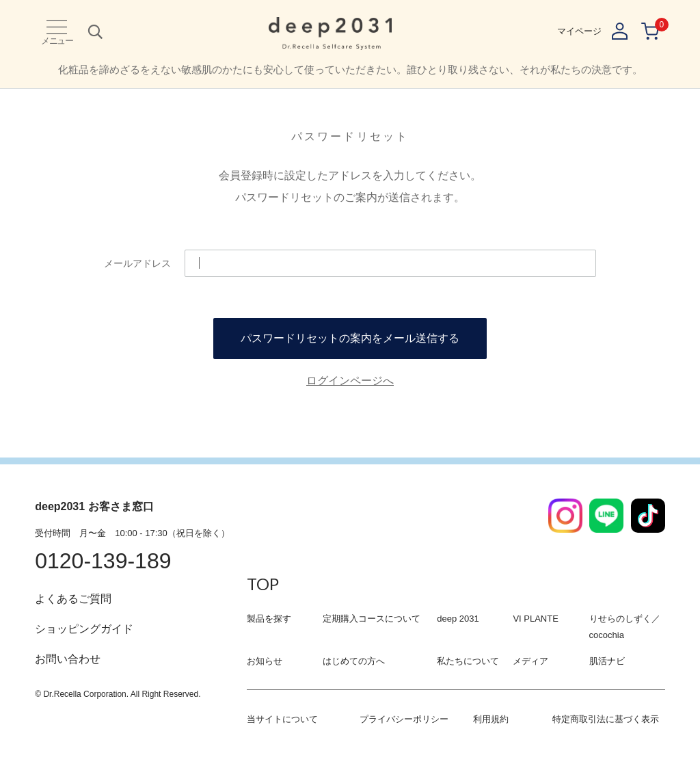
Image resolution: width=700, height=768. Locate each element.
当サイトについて (282, 719)
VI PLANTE (535, 619)
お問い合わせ (68, 659)
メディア (530, 661)
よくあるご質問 (73, 599)
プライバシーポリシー (404, 719)
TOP (263, 584)
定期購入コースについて (372, 619)
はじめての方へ (354, 661)
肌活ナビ (607, 661)
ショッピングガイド (84, 629)
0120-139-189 (103, 561)
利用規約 (491, 719)
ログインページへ (350, 381)
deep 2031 (458, 619)
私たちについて (468, 661)
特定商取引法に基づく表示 (606, 719)
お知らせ (265, 661)
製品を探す (269, 619)
